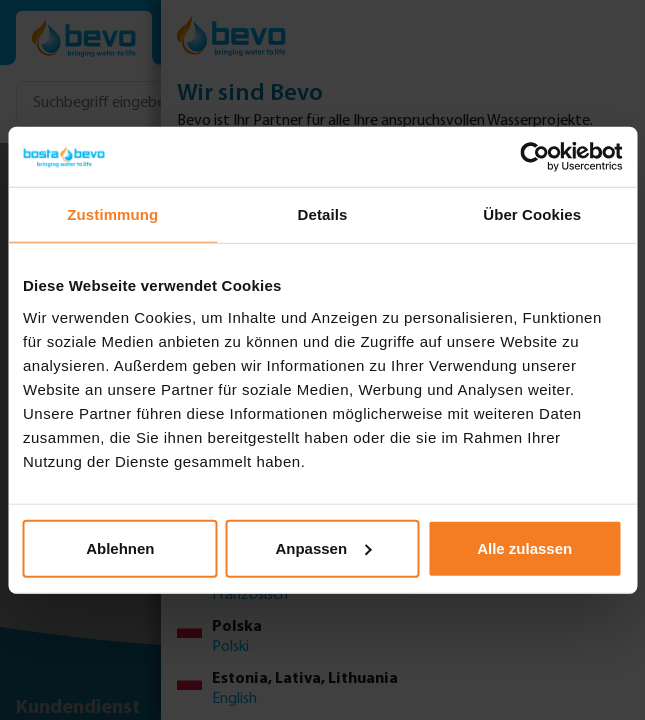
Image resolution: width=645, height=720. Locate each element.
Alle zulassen (524, 547)
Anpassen (323, 547)
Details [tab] (323, 214)
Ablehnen (120, 547)
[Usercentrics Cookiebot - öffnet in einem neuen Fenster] (534, 157)
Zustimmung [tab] (112, 214)
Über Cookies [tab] (532, 214)
